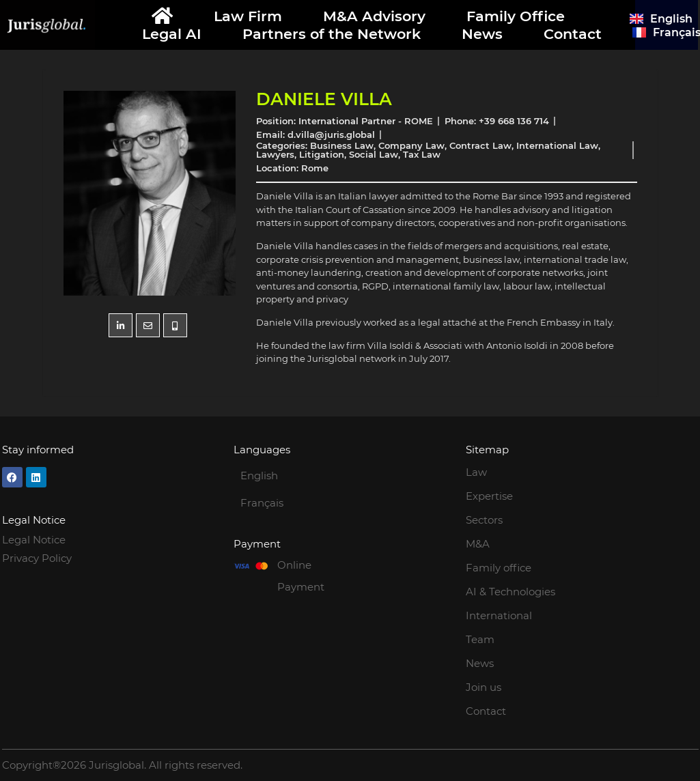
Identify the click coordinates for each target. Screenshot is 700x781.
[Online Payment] (251, 566)
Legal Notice (34, 540)
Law (476, 472)
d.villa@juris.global (331, 134)
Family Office (516, 16)
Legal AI (172, 34)
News (482, 34)
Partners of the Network (332, 34)
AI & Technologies (510, 592)
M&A (478, 544)
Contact (573, 34)
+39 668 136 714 (514, 121)
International (499, 615)
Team (480, 639)
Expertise (489, 496)
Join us (484, 687)
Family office (499, 568)
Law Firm (248, 16)
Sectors (484, 520)
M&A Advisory (374, 16)
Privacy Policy (37, 558)
